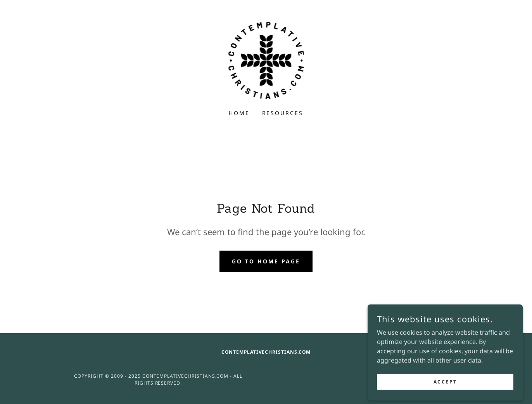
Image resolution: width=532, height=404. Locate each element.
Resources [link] (283, 113)
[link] (266, 60)
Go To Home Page (266, 261)
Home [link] (239, 113)
